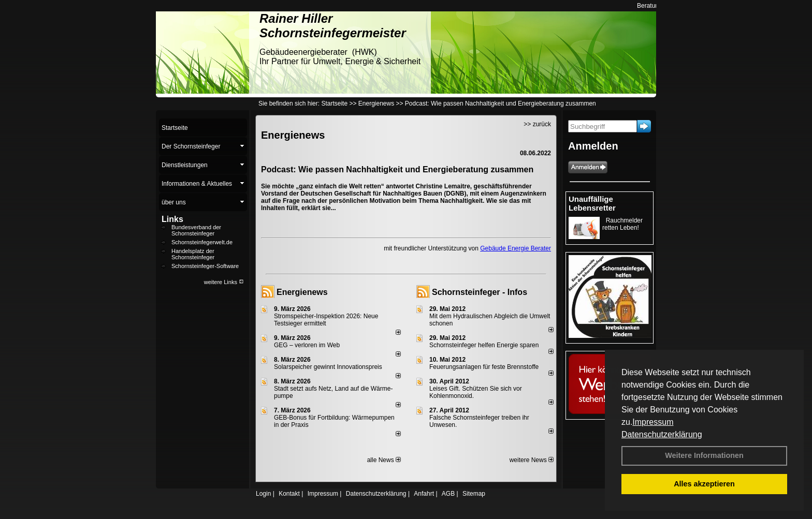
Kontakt (289, 494)
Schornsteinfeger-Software (205, 266)
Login (263, 494)
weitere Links (224, 282)
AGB (448, 494)
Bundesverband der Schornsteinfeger (196, 230)
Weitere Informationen (704, 455)
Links (172, 219)
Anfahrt (424, 494)
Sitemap (474, 494)
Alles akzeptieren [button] (704, 484)
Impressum (653, 422)
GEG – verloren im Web (307, 345)
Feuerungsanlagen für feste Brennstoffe (484, 367)
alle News (384, 460)
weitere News (532, 460)
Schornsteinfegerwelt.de (202, 242)
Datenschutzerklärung (662, 434)
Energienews (302, 292)
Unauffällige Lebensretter (592, 203)
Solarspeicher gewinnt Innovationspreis (328, 367)
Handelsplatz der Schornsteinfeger (193, 254)
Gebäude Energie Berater (516, 248)
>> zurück (537, 124)
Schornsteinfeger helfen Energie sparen (484, 345)
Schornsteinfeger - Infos (480, 292)
